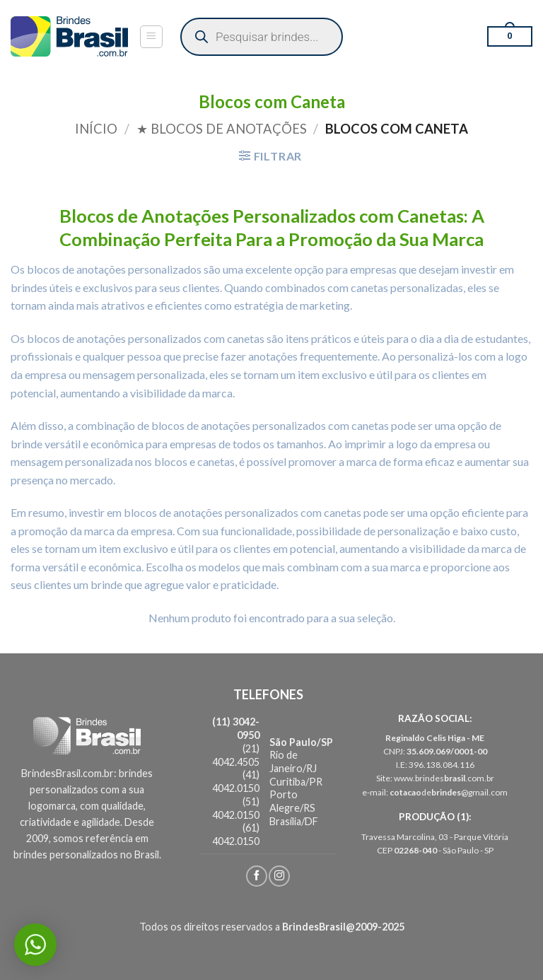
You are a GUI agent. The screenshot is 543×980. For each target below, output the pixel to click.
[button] (151, 37)
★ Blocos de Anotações (222, 129)
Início (96, 129)
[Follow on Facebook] (257, 876)
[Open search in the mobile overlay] (262, 37)
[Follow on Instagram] (279, 876)
